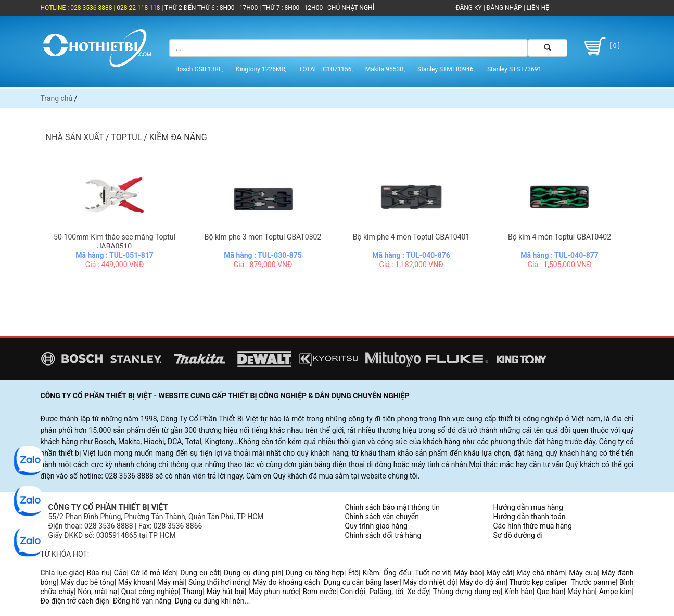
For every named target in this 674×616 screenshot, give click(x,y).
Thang (192, 592)
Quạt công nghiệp (150, 592)
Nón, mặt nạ (97, 592)
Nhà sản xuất (75, 137)
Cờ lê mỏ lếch (153, 573)
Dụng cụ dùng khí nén (210, 601)
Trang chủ (57, 98)
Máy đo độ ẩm (482, 582)
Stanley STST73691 (514, 69)
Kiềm (371, 573)
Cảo (120, 573)
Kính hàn (519, 592)
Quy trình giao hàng (376, 526)
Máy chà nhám (541, 573)
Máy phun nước (274, 592)
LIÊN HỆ (537, 8)
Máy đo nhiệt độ (430, 582)
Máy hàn (581, 592)
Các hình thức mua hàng (533, 526)
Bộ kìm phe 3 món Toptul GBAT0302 (263, 237)
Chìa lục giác (62, 573)
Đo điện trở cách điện (75, 601)
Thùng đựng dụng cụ (467, 592)
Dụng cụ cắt (200, 573)
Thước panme (593, 582)
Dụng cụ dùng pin (253, 573)
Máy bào (468, 573)
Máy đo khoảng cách (286, 582)
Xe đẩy (418, 592)
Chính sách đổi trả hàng (383, 535)
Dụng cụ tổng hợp (315, 573)
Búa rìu (98, 573)
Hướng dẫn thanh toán (530, 517)
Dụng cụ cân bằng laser (362, 582)
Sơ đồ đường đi (518, 535)
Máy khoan (136, 582)
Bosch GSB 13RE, (199, 69)
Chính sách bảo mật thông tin (393, 507)
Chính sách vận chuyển (382, 517)
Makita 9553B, (385, 69)
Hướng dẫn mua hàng (528, 507)
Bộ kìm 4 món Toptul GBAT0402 (559, 237)
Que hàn (550, 592)
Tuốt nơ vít (432, 573)
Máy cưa (583, 573)
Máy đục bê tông (87, 582)
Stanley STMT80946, (446, 69)
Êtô (353, 573)
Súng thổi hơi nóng (219, 582)
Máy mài (171, 582)
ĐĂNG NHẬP (504, 8)
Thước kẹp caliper (538, 582)
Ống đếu (397, 573)
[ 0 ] (601, 46)
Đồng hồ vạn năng (142, 601)
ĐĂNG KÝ (469, 8)
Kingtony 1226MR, (261, 69)
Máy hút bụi (226, 592)
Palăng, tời (386, 592)
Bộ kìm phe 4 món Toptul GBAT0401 (411, 237)
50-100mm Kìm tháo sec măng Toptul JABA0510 (115, 242)
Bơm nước (319, 592)
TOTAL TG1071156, (326, 69)
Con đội (353, 592)
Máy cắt (499, 573)
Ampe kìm (615, 592)
